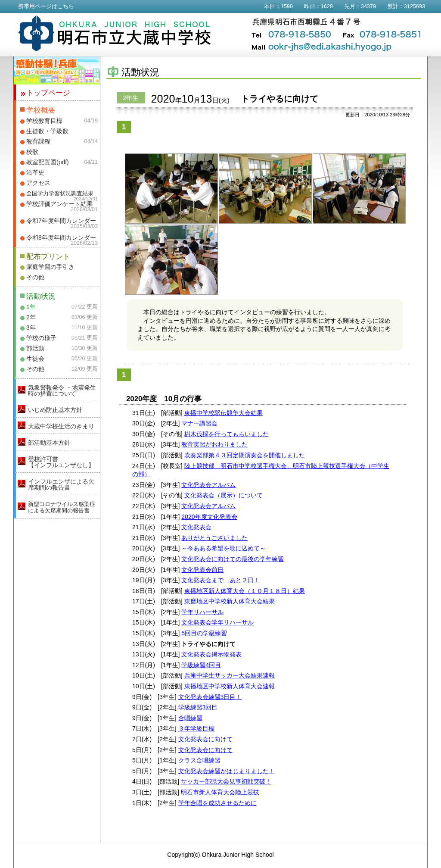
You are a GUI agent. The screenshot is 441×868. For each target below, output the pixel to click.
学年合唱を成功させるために (217, 803)
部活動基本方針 (49, 443)
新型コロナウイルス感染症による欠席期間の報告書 (62, 507)
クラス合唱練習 (199, 760)
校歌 (32, 152)
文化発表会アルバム (208, 485)
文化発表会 (196, 527)
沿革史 (35, 172)
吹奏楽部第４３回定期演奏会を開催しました (245, 455)
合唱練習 (190, 718)
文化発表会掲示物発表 (211, 654)
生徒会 (35, 359)
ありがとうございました (214, 538)
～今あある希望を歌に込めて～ (224, 548)
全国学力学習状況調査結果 (60, 194)
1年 (31, 307)
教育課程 (38, 141)
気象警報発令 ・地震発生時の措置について (62, 390)
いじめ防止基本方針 (55, 410)
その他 (35, 277)
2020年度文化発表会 (209, 517)
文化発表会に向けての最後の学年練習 (233, 559)
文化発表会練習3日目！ (210, 697)
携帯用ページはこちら (46, 6)
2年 (31, 317)
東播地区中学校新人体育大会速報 (230, 686)
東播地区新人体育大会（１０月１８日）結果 (245, 591)
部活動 (35, 348)
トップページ (48, 93)
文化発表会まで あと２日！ (220, 580)
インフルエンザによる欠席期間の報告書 (61, 484)
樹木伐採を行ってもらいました (227, 434)
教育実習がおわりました (214, 444)
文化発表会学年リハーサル (217, 622)
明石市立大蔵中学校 (115, 33)
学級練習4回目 (201, 665)
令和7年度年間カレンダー (61, 221)
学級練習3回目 (198, 707)
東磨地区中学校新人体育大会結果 (230, 601)
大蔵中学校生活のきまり (61, 426)
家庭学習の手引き (50, 267)
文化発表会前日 (202, 570)
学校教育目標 (44, 121)
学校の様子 (41, 338)
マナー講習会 (199, 423)
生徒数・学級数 (47, 131)
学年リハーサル (202, 612)
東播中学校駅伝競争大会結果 (224, 413)
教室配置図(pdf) (48, 162)
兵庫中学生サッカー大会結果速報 (230, 675)
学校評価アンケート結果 (59, 204)
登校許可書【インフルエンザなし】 (61, 462)
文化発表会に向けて (205, 739)
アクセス (38, 183)
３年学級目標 (196, 728)
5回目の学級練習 (204, 633)
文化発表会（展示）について (224, 495)
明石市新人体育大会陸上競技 (220, 792)
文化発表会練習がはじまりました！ (227, 771)
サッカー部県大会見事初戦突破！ (226, 781)
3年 (31, 328)
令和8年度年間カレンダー (61, 237)
